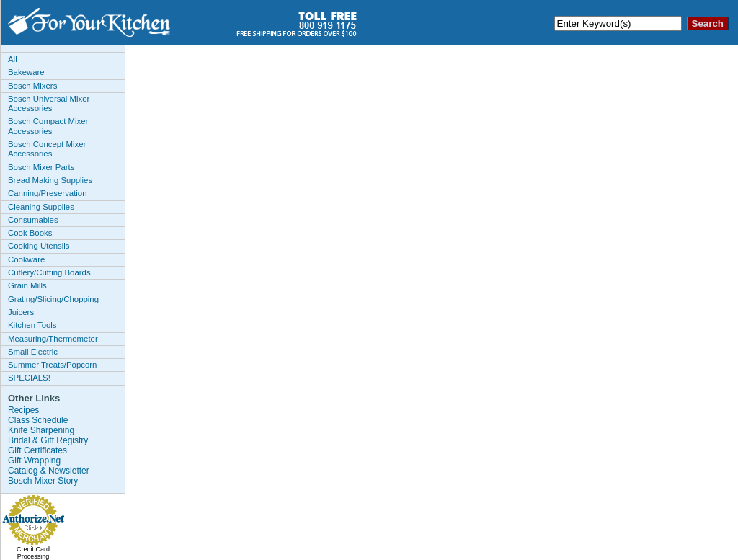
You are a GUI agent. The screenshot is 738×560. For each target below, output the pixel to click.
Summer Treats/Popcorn (52, 365)
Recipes (23, 410)
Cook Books (30, 233)
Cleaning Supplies (41, 207)
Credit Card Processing (33, 553)
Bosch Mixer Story (43, 481)
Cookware (26, 259)
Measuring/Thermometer (53, 339)
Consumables (33, 220)
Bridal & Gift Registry (48, 440)
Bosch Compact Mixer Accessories (48, 126)
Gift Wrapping (34, 461)
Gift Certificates (37, 450)
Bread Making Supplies (50, 180)
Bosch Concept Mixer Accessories (47, 149)
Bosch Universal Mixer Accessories (49, 103)
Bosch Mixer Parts (41, 167)
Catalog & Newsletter (49, 471)
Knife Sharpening (41, 430)
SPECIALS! (29, 378)
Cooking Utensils (39, 246)
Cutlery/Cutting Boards (49, 272)
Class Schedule (38, 420)
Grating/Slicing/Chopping (53, 299)
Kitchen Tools (32, 325)
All (13, 59)
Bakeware (26, 72)
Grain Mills (27, 285)
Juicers (21, 312)
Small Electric (33, 352)
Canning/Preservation (48, 193)
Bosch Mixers (32, 86)
